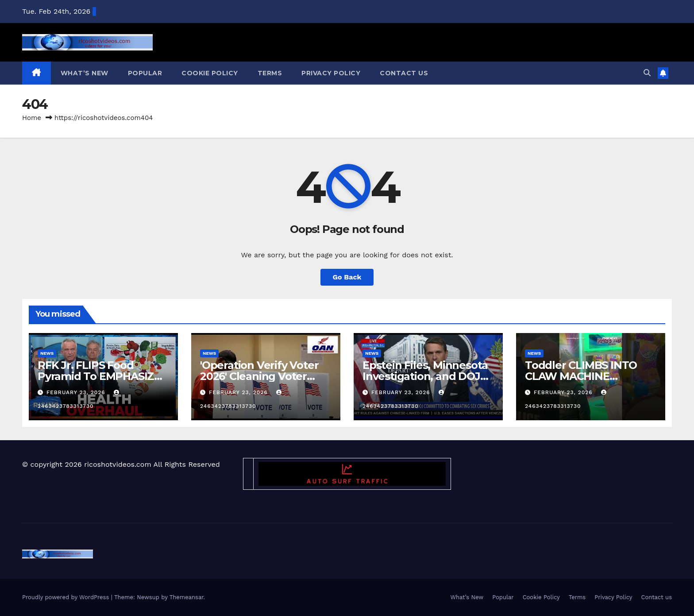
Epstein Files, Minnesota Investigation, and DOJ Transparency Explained (425, 376)
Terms (270, 73)
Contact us (404, 73)
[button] (647, 73)
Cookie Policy (210, 73)
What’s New (85, 73)
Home (32, 118)
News (47, 353)
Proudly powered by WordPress (67, 597)
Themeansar (187, 597)
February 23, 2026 (77, 392)
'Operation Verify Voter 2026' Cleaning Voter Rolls (259, 376)
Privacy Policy (331, 73)
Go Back (347, 277)
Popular (145, 73)
